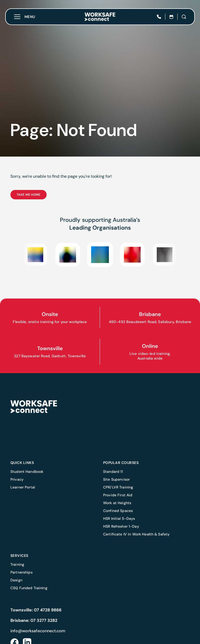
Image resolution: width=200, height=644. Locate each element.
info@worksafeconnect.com (38, 631)
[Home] (100, 17)
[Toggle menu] (25, 17)
